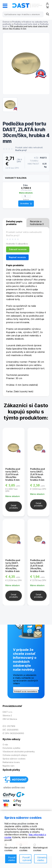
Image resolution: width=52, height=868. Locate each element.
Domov (6, 22)
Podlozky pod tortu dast (26, 24)
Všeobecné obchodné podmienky (19, 752)
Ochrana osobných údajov (15, 755)
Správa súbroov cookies (14, 759)
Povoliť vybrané (27, 859)
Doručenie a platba (11, 748)
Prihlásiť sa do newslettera (26, 691)
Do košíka (26, 204)
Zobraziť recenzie (18, 249)
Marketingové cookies (40, 848)
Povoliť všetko (12, 859)
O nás (5, 745)
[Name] (47, 14)
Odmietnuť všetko (42, 859)
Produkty (17, 22)
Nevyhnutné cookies (11, 848)
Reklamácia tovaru (11, 762)
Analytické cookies (25, 848)
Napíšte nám (9, 766)
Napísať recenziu (17, 257)
